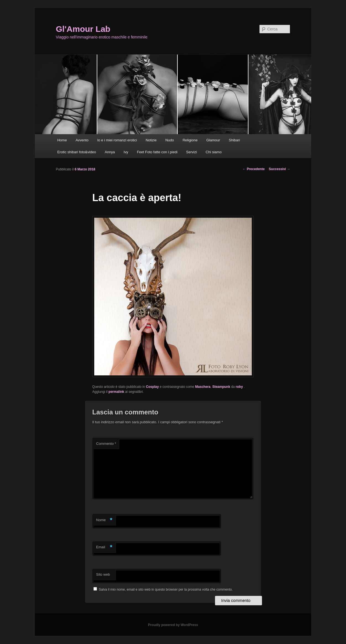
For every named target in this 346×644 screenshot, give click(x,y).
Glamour (213, 140)
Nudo (170, 140)
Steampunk (221, 387)
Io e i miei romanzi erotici (117, 140)
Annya (110, 152)
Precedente (254, 169)
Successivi (280, 169)
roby (240, 387)
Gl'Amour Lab (83, 29)
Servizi (192, 152)
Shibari (234, 140)
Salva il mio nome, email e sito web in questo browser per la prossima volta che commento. (166, 590)
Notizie (151, 140)
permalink (116, 392)
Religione (190, 140)
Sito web (103, 574)
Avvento (82, 140)
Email (104, 547)
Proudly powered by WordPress (173, 625)
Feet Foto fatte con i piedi (157, 152)
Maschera (203, 387)
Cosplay (152, 387)
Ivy (126, 152)
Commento (106, 444)
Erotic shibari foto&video (77, 152)
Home (62, 140)
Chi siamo (214, 152)
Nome (104, 520)
